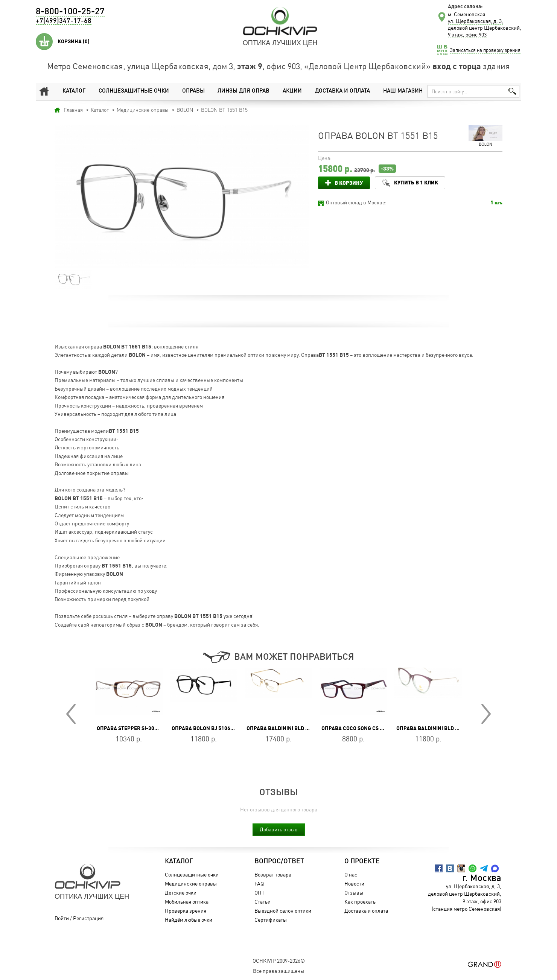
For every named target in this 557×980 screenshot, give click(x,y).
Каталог (74, 91)
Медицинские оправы (191, 883)
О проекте (362, 861)
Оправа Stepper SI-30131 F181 (137, 728)
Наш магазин (403, 91)
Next (486, 714)
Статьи (263, 902)
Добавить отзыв (279, 829)
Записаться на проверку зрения (485, 50)
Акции (292, 91)
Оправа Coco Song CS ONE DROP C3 (367, 728)
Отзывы (354, 892)
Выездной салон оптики (283, 911)
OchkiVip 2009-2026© (279, 961)
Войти (62, 918)
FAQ (259, 883)
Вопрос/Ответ (279, 861)
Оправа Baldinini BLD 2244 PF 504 (441, 728)
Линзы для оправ (243, 91)
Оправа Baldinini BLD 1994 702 (287, 728)
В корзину (349, 183)
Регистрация (88, 918)
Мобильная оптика (187, 902)
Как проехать (360, 902)
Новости (354, 883)
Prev (71, 714)
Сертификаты (271, 920)
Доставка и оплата (342, 91)
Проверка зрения (186, 911)
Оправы (193, 91)
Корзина (74, 41)
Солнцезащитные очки (133, 91)
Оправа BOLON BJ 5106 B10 (206, 728)
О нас (351, 874)
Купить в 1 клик (416, 182)
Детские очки (181, 892)
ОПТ (259, 892)
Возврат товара (273, 874)
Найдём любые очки (189, 920)
